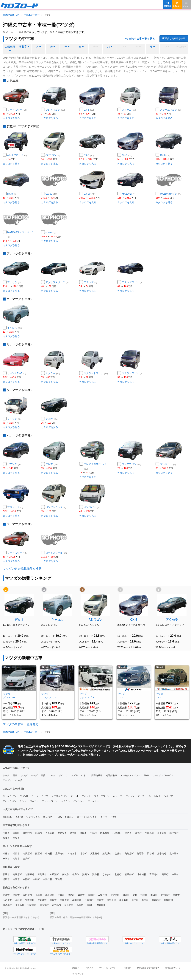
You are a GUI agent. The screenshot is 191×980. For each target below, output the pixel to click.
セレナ (157, 796)
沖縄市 (6, 833)
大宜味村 (115, 895)
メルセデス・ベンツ (130, 775)
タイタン (14, 419)
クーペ (104, 817)
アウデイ (7, 780)
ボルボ (18, 780)
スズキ (74, 775)
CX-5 (89, 110)
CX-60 (51, 194)
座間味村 (168, 900)
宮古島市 (57, 905)
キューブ (118, 796)
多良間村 (69, 905)
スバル (52, 775)
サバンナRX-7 (17, 373)
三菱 (43, 775)
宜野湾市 (27, 833)
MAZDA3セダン (170, 194)
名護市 (6, 838)
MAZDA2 (129, 194)
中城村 (93, 833)
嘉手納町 (162, 833)
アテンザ (90, 282)
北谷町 (73, 833)
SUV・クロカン (66, 817)
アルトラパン (10, 801)
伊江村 (135, 900)
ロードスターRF (56, 553)
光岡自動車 (111, 775)
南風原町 (105, 833)
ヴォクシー (79, 801)
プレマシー (168, 464)
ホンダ (24, 775)
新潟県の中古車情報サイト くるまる (21, 917)
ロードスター (17, 110)
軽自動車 (7, 817)
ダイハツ (63, 775)
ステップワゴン (102, 796)
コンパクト (49, 817)
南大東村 (44, 905)
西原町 (16, 833)
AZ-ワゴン (53, 155)
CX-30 (90, 194)
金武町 (26, 859)
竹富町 (90, 905)
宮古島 (59, 879)
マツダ (29, 746)
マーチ (141, 796)
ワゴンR (24, 796)
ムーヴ (35, 796)
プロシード (15, 507)
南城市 (16, 838)
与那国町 (101, 905)
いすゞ (84, 775)
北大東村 (32, 905)
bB (149, 796)
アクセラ (14, 282)
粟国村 (145, 900)
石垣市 (80, 905)
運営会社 (76, 968)
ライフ (45, 796)
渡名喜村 (7, 905)
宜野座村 (30, 900)
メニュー (186, 4)
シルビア (168, 796)
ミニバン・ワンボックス (27, 817)
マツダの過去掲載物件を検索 (22, 569)
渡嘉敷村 (156, 900)
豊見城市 (62, 833)
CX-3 (89, 155)
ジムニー (34, 801)
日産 (15, 775)
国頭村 (126, 895)
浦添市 (83, 833)
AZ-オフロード (17, 155)
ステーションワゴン (87, 817)
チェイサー (93, 801)
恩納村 (71, 895)
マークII (75, 796)
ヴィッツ (130, 796)
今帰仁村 (48, 879)
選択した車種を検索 (174, 38)
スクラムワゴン (170, 110)
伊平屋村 (111, 900)
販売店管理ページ (173, 968)
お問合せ (89, 968)
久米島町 (20, 905)
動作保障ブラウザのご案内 (148, 968)
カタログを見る (11, 118)
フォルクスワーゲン (163, 775)
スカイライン (10, 796)
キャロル (14, 328)
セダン (114, 817)
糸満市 (128, 833)
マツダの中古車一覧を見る (139, 39)
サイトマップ (78, 974)
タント (23, 801)
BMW (147, 775)
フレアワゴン (55, 110)
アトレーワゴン (50, 801)
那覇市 (39, 833)
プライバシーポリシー (108, 968)
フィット (86, 796)
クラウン (65, 801)
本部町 (26, 879)
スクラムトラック (96, 373)
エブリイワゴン (59, 796)
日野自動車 (97, 775)
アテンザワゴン (132, 282)
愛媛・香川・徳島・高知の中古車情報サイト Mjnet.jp (76, 917)
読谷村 (138, 833)
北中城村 (174, 833)
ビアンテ (14, 464)
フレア (51, 464)
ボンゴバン (92, 507)
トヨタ (6, 775)
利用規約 (127, 968)
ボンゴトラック (56, 507)
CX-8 (165, 155)
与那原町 (149, 833)
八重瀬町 (117, 833)
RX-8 (12, 194)
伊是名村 (124, 900)
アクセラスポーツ (57, 282)
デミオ (51, 419)
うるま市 (50, 833)
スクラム (129, 110)
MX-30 (51, 232)
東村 (135, 895)
